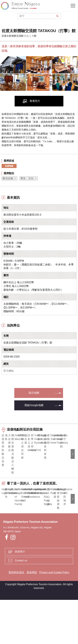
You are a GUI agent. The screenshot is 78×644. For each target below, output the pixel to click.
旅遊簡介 (20, 596)
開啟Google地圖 (34, 405)
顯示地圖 (34, 393)
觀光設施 (8, 178)
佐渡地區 (9, 166)
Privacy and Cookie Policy (54, 617)
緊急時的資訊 (16, 617)
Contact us (21, 605)
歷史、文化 (27, 178)
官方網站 (9, 371)
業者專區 (32, 617)
